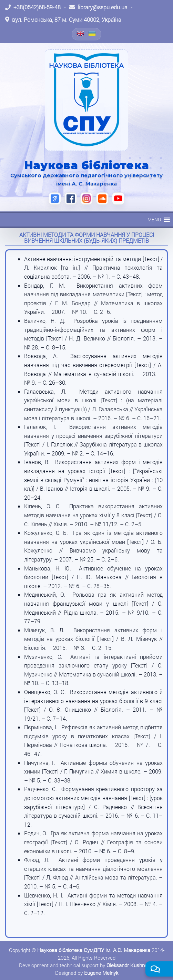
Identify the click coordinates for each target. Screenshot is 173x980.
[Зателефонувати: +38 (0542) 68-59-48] (33, 7)
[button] (154, 220)
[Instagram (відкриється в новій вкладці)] (86, 199)
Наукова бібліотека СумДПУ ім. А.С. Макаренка (94, 950)
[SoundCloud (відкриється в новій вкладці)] (102, 199)
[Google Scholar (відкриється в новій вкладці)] (55, 199)
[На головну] (86, 100)
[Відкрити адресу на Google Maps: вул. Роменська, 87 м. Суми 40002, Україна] (63, 20)
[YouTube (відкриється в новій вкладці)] (118, 199)
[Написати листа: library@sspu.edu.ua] (98, 7)
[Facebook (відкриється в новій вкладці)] (71, 199)
